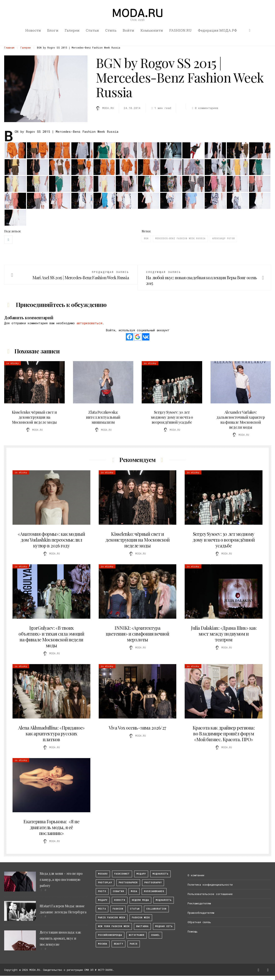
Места (102, 909)
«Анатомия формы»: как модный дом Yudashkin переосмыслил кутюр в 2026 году (51, 540)
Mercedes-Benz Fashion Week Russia (180, 238)
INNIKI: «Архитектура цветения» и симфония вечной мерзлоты (137, 634)
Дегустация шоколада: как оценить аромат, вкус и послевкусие (60, 938)
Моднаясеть (164, 900)
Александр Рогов (223, 238)
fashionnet (122, 874)
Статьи (92, 30)
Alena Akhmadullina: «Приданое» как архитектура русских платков (51, 733)
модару (141, 874)
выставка (142, 926)
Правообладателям (201, 913)
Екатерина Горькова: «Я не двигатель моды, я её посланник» (51, 827)
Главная (9, 48)
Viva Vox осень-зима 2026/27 (137, 728)
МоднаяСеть (160, 874)
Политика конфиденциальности (210, 885)
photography (153, 883)
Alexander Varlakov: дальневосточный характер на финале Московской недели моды (241, 420)
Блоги (53, 30)
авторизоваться (89, 323)
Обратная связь (199, 922)
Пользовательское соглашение (210, 894)
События (119, 891)
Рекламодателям (199, 903)
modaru (103, 874)
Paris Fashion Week (112, 918)
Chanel (155, 935)
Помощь (193, 931)
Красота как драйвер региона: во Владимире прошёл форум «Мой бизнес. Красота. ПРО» (224, 733)
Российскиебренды (110, 935)
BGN (146, 238)
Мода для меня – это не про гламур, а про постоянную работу (61, 879)
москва (103, 944)
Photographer (128, 883)
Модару (103, 900)
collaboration (156, 909)
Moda (134, 891)
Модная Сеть (164, 926)
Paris (134, 944)
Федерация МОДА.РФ (217, 30)
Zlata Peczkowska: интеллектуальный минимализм (103, 417)
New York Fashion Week (114, 926)
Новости (33, 30)
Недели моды (140, 900)
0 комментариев (204, 108)
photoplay (105, 883)
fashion (118, 909)
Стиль (111, 30)
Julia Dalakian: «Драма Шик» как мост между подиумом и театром (224, 634)
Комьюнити (152, 30)
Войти (128, 30)
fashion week (141, 918)
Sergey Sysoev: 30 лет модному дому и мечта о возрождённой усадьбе (172, 417)
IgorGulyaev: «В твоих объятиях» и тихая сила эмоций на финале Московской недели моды (51, 637)
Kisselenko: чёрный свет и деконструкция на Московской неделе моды (34, 417)
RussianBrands (154, 891)
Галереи (72, 30)
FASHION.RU (180, 30)
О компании (196, 875)
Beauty (119, 944)
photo (102, 891)
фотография (137, 935)
